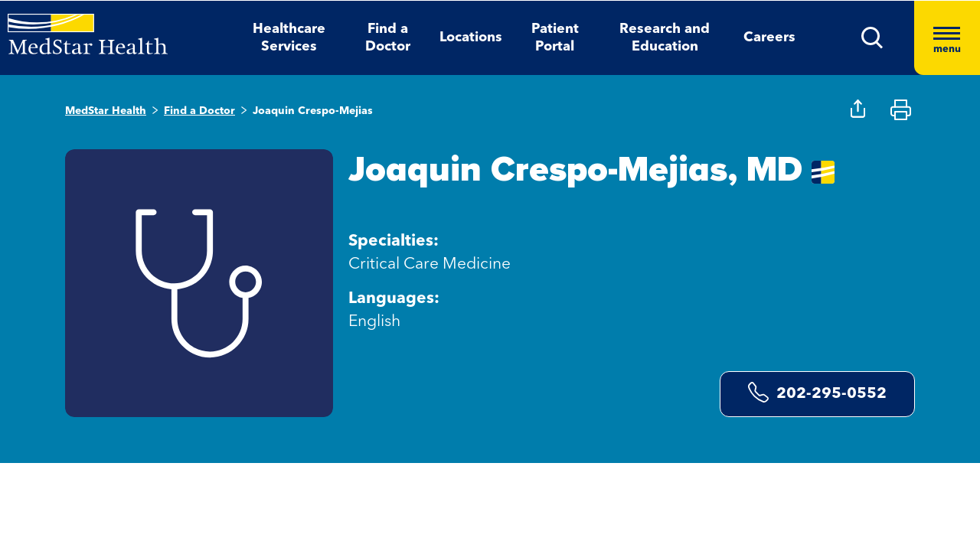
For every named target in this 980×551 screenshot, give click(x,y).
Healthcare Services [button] (289, 38)
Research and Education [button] (665, 38)
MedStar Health (106, 111)
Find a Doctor (199, 111)
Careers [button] (769, 37)
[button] (872, 38)
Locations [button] (471, 37)
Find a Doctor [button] (388, 38)
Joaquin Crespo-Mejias (313, 111)
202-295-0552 (817, 392)
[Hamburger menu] (947, 38)
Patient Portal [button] (555, 38)
